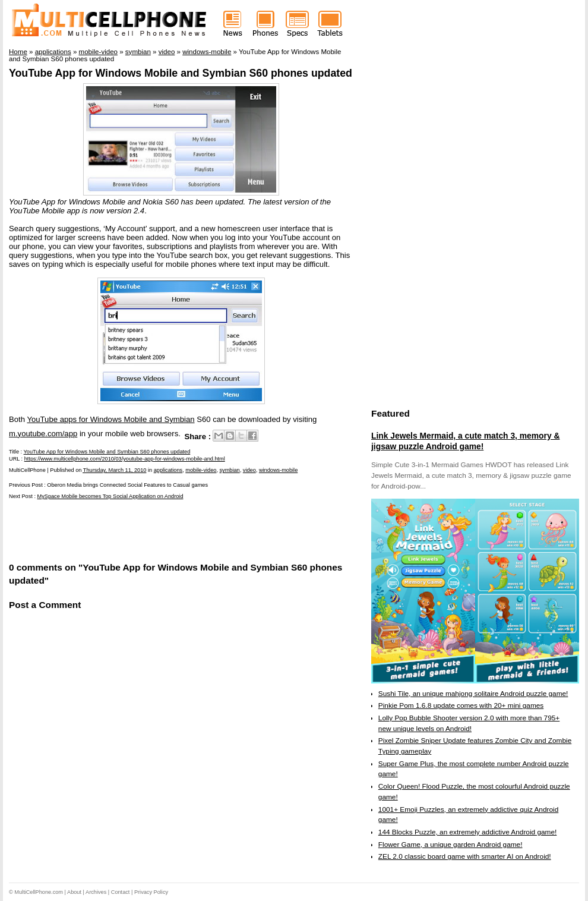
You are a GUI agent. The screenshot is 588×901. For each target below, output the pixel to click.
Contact (121, 892)
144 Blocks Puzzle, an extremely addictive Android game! (467, 832)
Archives (96, 892)
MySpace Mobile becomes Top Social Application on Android (110, 496)
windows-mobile (278, 470)
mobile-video (201, 470)
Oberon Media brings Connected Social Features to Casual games (127, 485)
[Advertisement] (148, 530)
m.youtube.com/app (43, 434)
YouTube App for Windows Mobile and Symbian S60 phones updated (181, 73)
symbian (230, 470)
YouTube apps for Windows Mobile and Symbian (110, 419)
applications (168, 470)
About (74, 892)
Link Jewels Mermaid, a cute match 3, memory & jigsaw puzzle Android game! (465, 441)
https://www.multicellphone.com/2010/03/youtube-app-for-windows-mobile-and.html (125, 459)
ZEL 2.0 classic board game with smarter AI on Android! (465, 856)
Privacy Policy (151, 892)
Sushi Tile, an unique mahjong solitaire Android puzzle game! (473, 694)
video (249, 470)
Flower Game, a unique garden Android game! (451, 845)
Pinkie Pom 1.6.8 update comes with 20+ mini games (461, 705)
